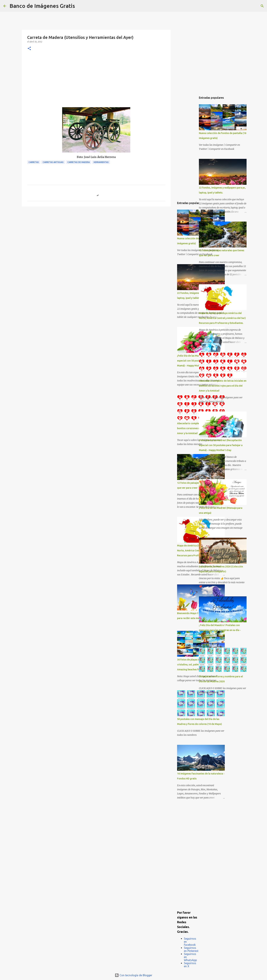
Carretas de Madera (79, 162)
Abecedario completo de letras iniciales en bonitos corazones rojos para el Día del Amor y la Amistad (223, 386)
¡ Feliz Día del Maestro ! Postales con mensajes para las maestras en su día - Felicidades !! (220, 630)
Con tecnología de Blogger (133, 975)
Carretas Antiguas (53, 162)
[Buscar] (80, 6)
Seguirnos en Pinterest (191, 949)
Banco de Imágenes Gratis (42, 6)
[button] (29, 49)
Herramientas (101, 162)
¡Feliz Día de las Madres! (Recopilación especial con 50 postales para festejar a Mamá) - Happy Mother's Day (221, 445)
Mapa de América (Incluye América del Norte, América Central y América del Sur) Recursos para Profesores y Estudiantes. (222, 318)
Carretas (34, 162)
